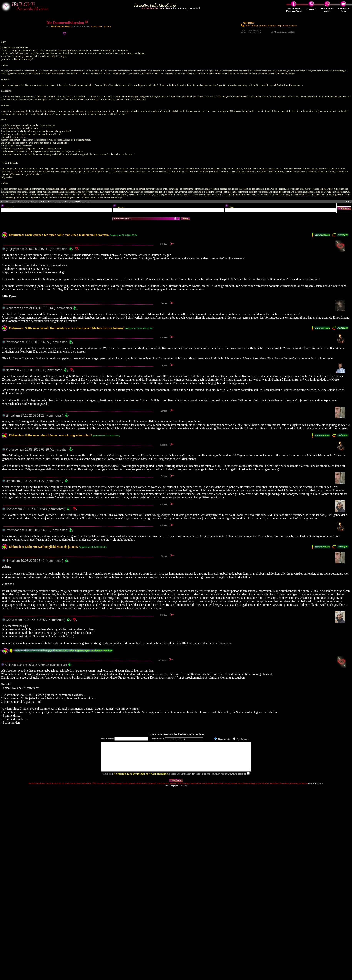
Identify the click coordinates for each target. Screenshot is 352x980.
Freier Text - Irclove (101, 26)
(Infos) (348, 202)
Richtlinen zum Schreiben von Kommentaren (141, 780)
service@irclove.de (316, 789)
